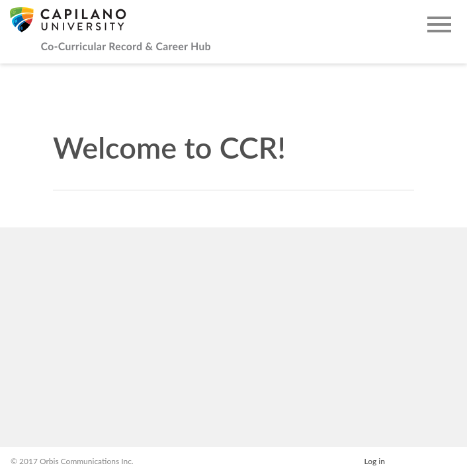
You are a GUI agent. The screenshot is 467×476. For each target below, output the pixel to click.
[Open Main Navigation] (439, 25)
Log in (374, 461)
